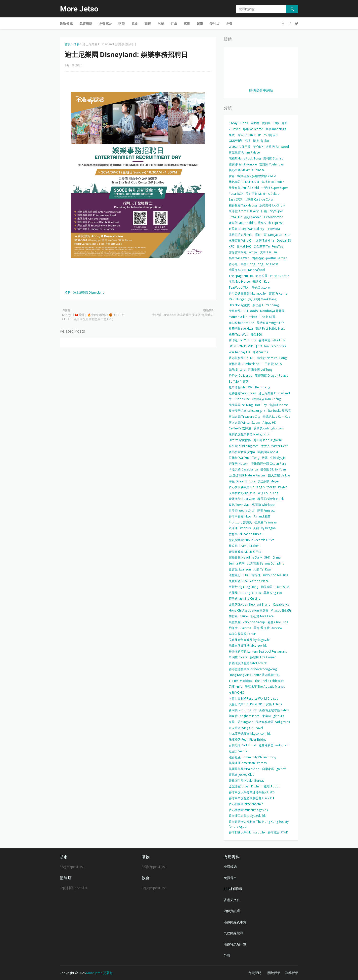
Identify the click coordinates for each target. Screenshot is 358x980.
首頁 (68, 44)
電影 (284, 123)
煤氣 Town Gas (239, 505)
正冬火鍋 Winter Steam (244, 423)
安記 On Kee (261, 282)
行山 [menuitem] (174, 23)
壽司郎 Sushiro (273, 158)
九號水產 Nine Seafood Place (249, 581)
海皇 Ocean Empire (242, 481)
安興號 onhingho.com (269, 428)
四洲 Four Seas (268, 493)
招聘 (77, 44)
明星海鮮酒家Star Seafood (247, 270)
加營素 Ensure (238, 616)
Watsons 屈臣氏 (240, 147)
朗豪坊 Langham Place (244, 716)
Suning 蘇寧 (237, 563)
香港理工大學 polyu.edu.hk (247, 816)
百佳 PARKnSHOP (249, 135)
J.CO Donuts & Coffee (271, 346)
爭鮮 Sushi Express (270, 223)
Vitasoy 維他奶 (281, 610)
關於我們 (274, 973)
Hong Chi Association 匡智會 (249, 610)
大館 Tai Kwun (263, 569)
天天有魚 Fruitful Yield (244, 188)
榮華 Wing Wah (239, 258)
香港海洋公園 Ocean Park (268, 464)
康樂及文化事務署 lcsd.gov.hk (249, 434)
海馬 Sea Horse (239, 282)
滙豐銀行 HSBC (239, 575)
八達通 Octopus (240, 528)
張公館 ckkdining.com (244, 446)
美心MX (258, 147)
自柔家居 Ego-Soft (274, 769)
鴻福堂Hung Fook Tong (245, 158)
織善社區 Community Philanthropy (252, 757)
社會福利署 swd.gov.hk (274, 745)
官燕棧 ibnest (278, 405)
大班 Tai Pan (268, 252)
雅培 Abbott (272, 786)
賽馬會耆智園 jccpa (242, 452)
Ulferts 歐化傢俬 (240, 440)
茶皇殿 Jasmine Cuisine (245, 598)
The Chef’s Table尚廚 (269, 681)
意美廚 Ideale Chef (242, 511)
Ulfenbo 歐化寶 (239, 305)
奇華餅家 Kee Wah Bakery (246, 229)
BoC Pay (261, 405)
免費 (232, 135)
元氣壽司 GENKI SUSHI (244, 182)
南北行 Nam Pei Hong (272, 358)
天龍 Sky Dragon (264, 528)
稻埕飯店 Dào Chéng (267, 399)
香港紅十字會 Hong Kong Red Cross (253, 264)
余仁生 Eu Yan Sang (266, 305)
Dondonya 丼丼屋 (272, 311)
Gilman (277, 557)
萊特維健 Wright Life (270, 323)
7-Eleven (235, 129)
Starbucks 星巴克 (279, 411)
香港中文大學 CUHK (272, 340)
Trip (276, 123)
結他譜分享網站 (261, 90)
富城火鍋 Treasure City (244, 417)
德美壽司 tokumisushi (276, 587)
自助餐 (255, 123)
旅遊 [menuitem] (148, 23)
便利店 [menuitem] (215, 23)
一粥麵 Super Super (275, 188)
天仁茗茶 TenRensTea (268, 246)
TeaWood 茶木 (239, 287)
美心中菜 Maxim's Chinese (247, 170)
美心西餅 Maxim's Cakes (262, 194)
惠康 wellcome (253, 129)
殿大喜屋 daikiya (279, 475)
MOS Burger (237, 299)
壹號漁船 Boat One (242, 499)
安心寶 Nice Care (262, 616)
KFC (231, 246)
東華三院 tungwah (241, 722)
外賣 (227, 955)
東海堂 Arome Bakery (244, 211)
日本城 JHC (244, 246)
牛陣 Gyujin (278, 458)
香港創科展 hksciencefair (246, 804)
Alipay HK (269, 423)
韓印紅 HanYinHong (242, 340)
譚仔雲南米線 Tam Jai (243, 252)
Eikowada (273, 229)
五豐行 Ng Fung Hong (244, 587)
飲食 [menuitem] (135, 23)
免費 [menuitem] (229, 23)
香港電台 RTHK (278, 832)
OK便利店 (235, 141)
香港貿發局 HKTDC (242, 358)
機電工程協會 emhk (270, 499)
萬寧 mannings (276, 129)
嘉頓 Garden (253, 217)
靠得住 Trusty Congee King (270, 575)
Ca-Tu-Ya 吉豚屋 (240, 428)
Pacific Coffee (280, 276)
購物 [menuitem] (122, 23)
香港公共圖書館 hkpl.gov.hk (247, 293)
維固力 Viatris (238, 751)
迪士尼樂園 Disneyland (89, 292)
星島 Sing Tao (273, 593)
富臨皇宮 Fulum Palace (244, 152)
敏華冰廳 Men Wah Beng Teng (249, 387)
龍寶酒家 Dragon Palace (271, 376)
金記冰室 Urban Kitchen (245, 786)
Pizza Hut (235, 217)
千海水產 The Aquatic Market (265, 687)
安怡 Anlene (274, 704)
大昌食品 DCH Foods (243, 311)
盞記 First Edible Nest (270, 329)
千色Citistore (261, 287)
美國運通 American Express (248, 763)
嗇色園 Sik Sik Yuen (273, 469)
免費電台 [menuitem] (106, 23)
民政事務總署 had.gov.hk (273, 722)
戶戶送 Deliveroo (241, 376)
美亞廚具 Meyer (268, 481)
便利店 (266, 123)
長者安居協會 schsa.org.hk (247, 411)
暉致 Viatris (260, 352)
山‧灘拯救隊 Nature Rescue (247, 475)
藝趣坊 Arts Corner (263, 657)
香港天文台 (232, 900)
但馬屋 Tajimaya (266, 522)
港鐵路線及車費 (235, 922)
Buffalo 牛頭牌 (239, 382)
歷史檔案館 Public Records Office (252, 540)
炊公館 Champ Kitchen (244, 546)
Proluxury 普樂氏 (240, 522)
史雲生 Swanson (240, 569)
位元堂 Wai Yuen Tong (244, 458)
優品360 (256, 335)
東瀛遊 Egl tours (273, 716)
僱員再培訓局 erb (241, 235)
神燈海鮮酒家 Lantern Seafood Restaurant (258, 651)
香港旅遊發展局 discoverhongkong (253, 669)
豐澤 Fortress (266, 511)
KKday (233, 123)
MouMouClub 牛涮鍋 (243, 317)
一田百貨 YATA (272, 364)
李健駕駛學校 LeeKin (243, 634)
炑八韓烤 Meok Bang (262, 299)
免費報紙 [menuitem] (86, 23)
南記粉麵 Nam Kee (241, 323)
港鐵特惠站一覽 (235, 944)
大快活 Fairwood (277, 147)
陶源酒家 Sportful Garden (269, 258)
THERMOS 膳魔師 (240, 681)
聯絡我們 (292, 973)
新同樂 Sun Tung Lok (243, 710)
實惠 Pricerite (278, 293)
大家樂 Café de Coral (259, 199)
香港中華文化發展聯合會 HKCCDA (252, 798)
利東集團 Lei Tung (260, 370)
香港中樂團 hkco (240, 516)
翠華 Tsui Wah (238, 335)
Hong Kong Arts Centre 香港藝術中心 (254, 675)
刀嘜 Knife (236, 687)
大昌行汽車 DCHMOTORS (246, 704)
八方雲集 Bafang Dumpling (266, 563)
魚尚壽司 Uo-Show (272, 205)
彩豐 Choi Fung (278, 622)
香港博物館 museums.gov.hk (248, 810)
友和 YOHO (237, 693)
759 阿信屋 (271, 135)
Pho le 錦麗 (268, 317)
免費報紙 (230, 867)
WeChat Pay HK (239, 352)
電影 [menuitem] (187, 23)
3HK (267, 557)
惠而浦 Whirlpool (264, 505)
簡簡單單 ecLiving (241, 405)
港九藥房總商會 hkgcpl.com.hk (250, 734)
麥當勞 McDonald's (242, 223)
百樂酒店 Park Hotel (242, 745)
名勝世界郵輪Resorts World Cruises (253, 698)
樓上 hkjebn (261, 141)
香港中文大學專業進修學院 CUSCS (252, 792)
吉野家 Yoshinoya (271, 164)
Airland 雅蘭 (262, 516)
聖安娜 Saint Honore (243, 164)
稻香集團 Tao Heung (243, 205)
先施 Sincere (237, 370)
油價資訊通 (232, 911)
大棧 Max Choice (273, 182)
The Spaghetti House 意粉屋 (248, 276)
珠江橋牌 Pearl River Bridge (248, 740)
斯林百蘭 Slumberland (244, 364)
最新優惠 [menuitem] (66, 23)
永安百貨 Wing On (241, 240)
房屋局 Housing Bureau (245, 593)
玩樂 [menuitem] (161, 23)
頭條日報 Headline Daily (245, 557)
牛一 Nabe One (239, 399)
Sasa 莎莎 (235, 199)
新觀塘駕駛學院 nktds (274, 710)
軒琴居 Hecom (239, 464)
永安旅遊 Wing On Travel (246, 728)
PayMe (283, 487)
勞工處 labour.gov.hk (268, 440)
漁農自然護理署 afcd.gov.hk (248, 645)
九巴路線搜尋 (233, 933)
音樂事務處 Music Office (245, 552)
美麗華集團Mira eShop (244, 769)
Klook (244, 123)
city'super (276, 211)
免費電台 (230, 878)
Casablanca (281, 604)
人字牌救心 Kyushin (242, 493)
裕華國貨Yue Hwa (241, 329)
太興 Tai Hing (265, 240)
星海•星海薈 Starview (268, 628)
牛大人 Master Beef (274, 446)
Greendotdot (273, 217)
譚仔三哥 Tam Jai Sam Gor (273, 235)
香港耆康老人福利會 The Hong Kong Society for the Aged (259, 824)
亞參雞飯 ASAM (268, 452)
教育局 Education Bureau (246, 534)
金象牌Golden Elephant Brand (250, 604)
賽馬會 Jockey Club (242, 775)
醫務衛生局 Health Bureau (247, 781)
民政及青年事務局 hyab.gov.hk (249, 640)
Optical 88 (284, 240)
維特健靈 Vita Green (242, 393)
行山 (264, 211)
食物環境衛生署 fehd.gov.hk (248, 663)
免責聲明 (255, 973)
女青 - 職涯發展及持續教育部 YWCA (252, 176)
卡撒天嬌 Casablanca (243, 469)
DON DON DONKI (241, 346)
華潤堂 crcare (238, 657)
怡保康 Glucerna (240, 628)
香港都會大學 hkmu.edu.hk (247, 832)
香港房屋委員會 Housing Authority (252, 487)
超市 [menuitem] (200, 23)
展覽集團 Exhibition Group (247, 622)
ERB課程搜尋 (233, 889)
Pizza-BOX (236, 194)
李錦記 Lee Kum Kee (276, 417)
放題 (265, 458)
